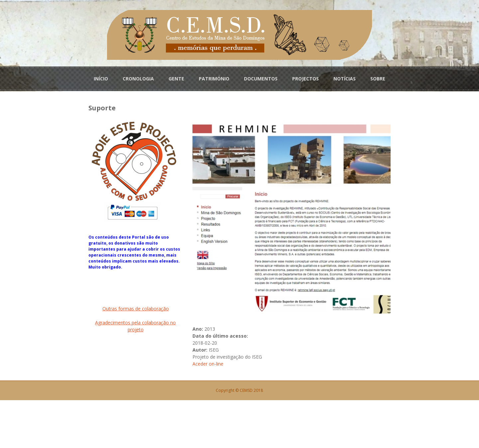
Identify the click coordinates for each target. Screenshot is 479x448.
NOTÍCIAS (345, 77)
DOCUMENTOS (261, 77)
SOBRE (378, 77)
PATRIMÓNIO (214, 77)
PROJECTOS (305, 77)
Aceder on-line (195, 412)
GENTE (176, 77)
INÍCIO (101, 77)
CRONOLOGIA (138, 77)
